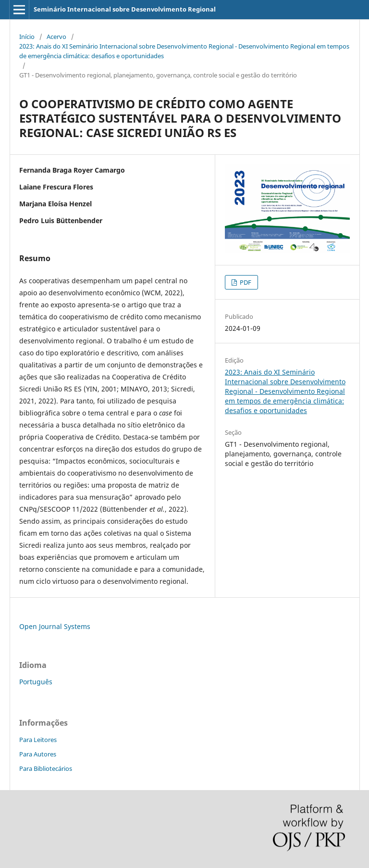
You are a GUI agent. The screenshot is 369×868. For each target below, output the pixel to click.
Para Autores (38, 754)
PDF (245, 282)
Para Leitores (38, 740)
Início (27, 37)
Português (36, 682)
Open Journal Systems (55, 626)
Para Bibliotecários (46, 768)
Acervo (56, 37)
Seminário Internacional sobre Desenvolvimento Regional (125, 9)
